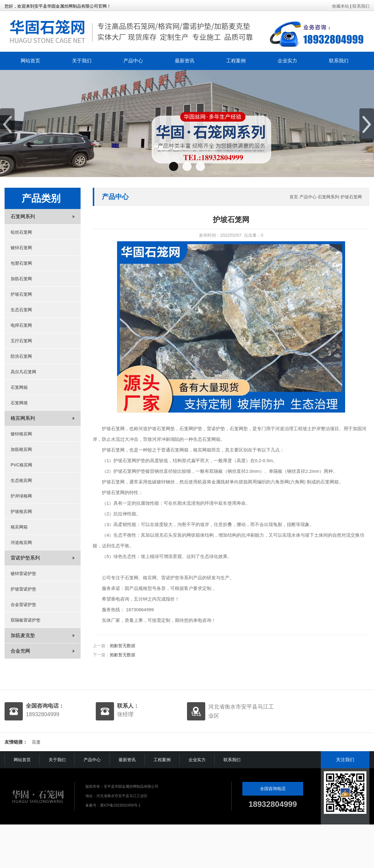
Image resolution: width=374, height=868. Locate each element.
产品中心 (133, 61)
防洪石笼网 (21, 356)
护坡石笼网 (21, 294)
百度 (36, 742)
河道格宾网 (21, 542)
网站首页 (30, 61)
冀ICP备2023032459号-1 (120, 805)
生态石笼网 (21, 310)
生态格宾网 (21, 480)
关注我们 (345, 760)
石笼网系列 (328, 197)
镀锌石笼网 (21, 248)
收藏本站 (341, 6)
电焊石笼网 (21, 325)
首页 (294, 197)
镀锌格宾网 (21, 434)
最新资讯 (185, 61)
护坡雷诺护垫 (23, 589)
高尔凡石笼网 (23, 372)
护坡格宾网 (21, 511)
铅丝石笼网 (21, 232)
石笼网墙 (19, 403)
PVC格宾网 (21, 465)
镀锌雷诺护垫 (23, 573)
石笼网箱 (19, 387)
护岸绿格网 (21, 496)
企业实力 (287, 61)
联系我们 (361, 6)
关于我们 (82, 61)
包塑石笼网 (21, 263)
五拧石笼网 (21, 341)
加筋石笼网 (21, 279)
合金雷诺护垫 (23, 605)
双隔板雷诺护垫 (26, 620)
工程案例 (236, 61)
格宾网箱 (19, 527)
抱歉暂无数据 (123, 646)
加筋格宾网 (21, 449)
